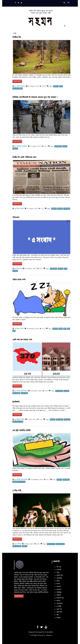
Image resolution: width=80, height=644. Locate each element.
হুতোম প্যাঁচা (20, 329)
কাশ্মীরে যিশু (17, 37)
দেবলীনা (19, 544)
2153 (46, 391)
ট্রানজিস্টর (16, 402)
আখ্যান (57, 601)
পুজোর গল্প (59, 575)
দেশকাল (58, 587)
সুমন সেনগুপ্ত (20, 209)
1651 (47, 480)
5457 (45, 146)
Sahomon (49, 635)
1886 (38, 544)
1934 (41, 419)
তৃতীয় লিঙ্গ (58, 612)
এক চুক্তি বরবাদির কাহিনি (22, 431)
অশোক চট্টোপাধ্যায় (22, 391)
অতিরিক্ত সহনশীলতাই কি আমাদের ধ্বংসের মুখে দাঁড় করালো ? (35, 97)
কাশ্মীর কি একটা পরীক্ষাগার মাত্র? (24, 157)
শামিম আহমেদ (21, 86)
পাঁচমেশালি (58, 604)
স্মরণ (57, 573)
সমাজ (57, 581)
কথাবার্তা (58, 570)
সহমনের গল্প (59, 598)
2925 (41, 269)
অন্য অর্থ (58, 590)
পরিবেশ (58, 595)
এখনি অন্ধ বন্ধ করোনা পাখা (22, 340)
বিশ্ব (57, 615)
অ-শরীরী (58, 606)
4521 (42, 209)
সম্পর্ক (57, 584)
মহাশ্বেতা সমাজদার (22, 146)
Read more (17, 81)
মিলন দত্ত (19, 269)
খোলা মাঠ (58, 609)
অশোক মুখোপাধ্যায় (22, 480)
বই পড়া (58, 567)
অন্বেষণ (58, 618)
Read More (19, 596)
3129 (43, 329)
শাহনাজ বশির (20, 419)
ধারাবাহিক (58, 578)
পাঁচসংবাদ (16, 218)
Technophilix (49, 632)
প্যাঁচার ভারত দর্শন (19, 280)
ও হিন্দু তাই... (17, 491)
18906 (44, 86)
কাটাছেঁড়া (58, 592)
